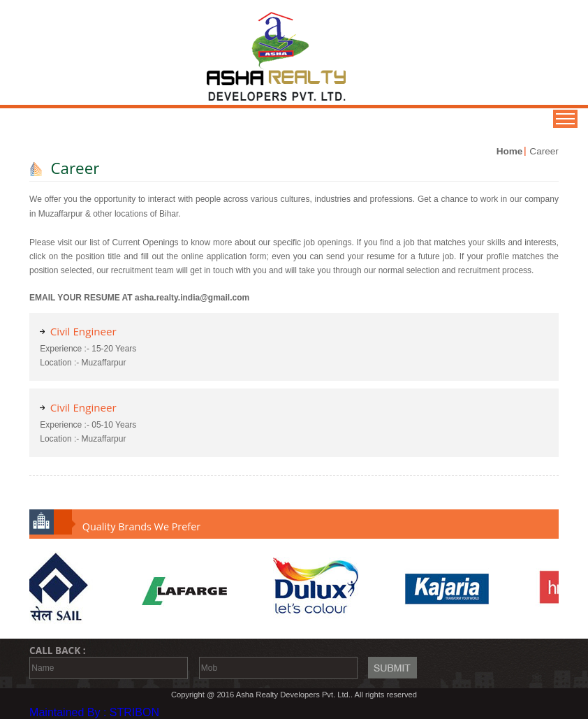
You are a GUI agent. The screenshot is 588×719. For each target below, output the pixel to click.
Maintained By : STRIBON (94, 712)
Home (510, 151)
